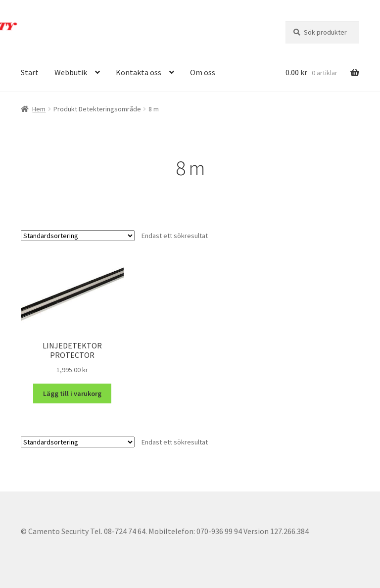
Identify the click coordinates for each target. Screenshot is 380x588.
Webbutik (71, 72)
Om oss (203, 72)
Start (30, 72)
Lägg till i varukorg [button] (72, 393)
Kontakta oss (139, 72)
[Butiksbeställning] (78, 236)
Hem (39, 109)
